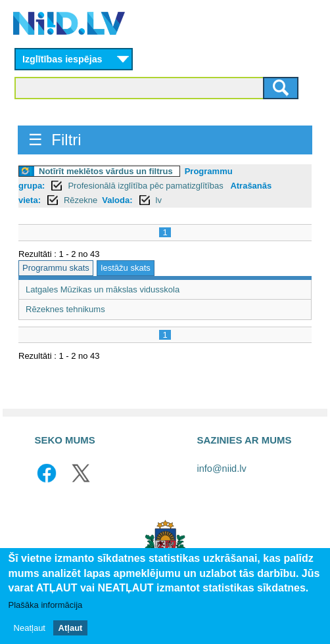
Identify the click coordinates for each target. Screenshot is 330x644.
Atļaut (71, 629)
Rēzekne (81, 200)
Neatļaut (30, 629)
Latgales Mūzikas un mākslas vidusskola (103, 289)
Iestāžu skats (126, 268)
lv (159, 200)
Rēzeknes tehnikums (65, 309)
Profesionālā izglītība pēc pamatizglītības (147, 186)
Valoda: (117, 200)
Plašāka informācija (46, 606)
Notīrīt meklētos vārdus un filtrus (106, 171)
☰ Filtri (55, 140)
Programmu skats (56, 268)
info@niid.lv (222, 469)
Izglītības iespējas (62, 59)
